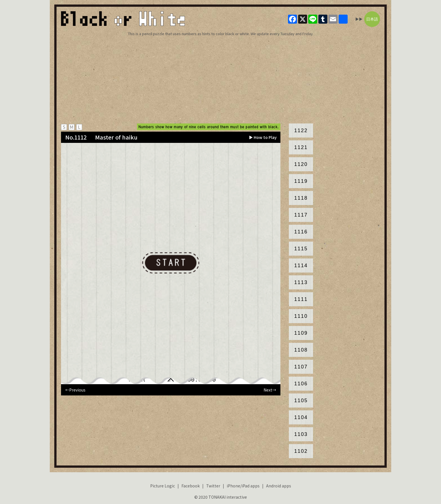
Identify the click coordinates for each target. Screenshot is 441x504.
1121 (301, 147)
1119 (301, 181)
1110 (301, 316)
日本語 (372, 19)
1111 (301, 299)
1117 (301, 215)
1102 (301, 451)
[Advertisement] (220, 80)
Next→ (270, 390)
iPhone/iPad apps (243, 486)
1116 (301, 232)
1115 (301, 249)
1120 (301, 164)
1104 (301, 417)
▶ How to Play (263, 137)
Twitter (213, 486)
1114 (301, 265)
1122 (301, 130)
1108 (301, 350)
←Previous (75, 390)
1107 (301, 367)
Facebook (191, 486)
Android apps (279, 486)
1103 (301, 434)
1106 (301, 384)
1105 (301, 400)
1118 (301, 198)
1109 (301, 333)
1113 (301, 282)
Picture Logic (163, 486)
